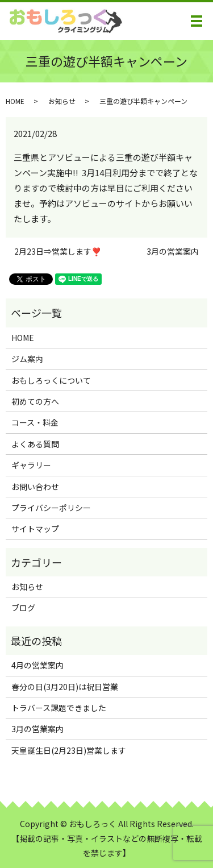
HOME (15, 101)
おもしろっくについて (51, 380)
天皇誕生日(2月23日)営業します (69, 750)
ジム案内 (27, 359)
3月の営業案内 (173, 252)
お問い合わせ (35, 487)
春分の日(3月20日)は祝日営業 (65, 687)
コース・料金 (35, 422)
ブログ (23, 608)
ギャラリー (31, 465)
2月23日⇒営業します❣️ (58, 252)
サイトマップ (35, 529)
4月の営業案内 (37, 665)
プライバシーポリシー (51, 508)
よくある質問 (35, 444)
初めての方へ (35, 401)
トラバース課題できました (59, 708)
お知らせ (62, 101)
